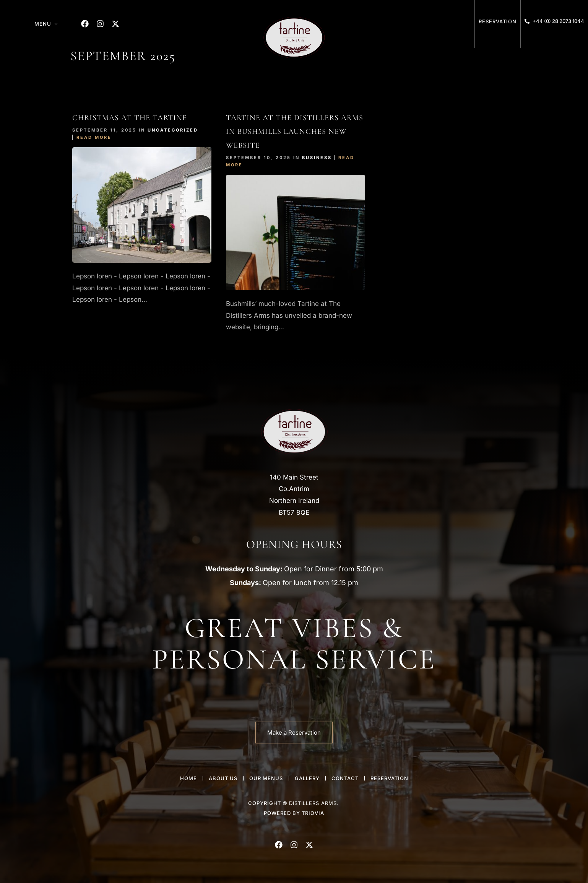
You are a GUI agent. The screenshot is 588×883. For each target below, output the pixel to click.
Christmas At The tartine (130, 118)
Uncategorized (173, 130)
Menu (43, 24)
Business (317, 158)
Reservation (498, 21)
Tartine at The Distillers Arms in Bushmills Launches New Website (295, 132)
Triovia (313, 813)
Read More (94, 137)
